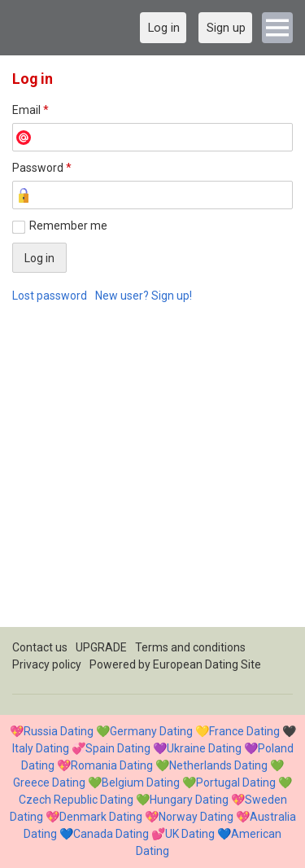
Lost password (50, 296)
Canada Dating (111, 834)
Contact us (40, 647)
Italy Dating (41, 748)
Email (30, 110)
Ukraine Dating (204, 748)
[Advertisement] (152, 474)
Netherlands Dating (218, 765)
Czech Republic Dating (76, 800)
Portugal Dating (236, 783)
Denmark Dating (101, 817)
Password (42, 168)
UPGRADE (101, 647)
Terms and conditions (190, 647)
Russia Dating (59, 731)
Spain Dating (118, 748)
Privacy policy (47, 664)
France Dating (244, 731)
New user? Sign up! (144, 296)
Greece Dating (49, 783)
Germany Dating (151, 731)
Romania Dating (112, 765)
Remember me (68, 226)
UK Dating (190, 834)
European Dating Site (207, 664)
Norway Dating (196, 817)
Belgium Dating (141, 783)
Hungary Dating (189, 800)
